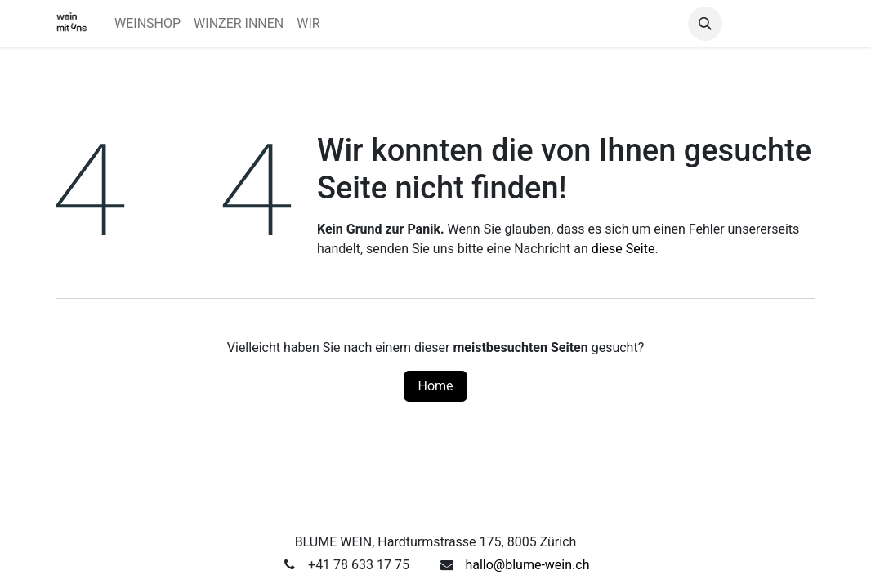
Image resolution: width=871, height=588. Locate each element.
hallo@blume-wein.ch (527, 565)
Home (435, 386)
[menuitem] (147, 24)
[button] (705, 24)
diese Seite (623, 249)
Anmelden (772, 23)
